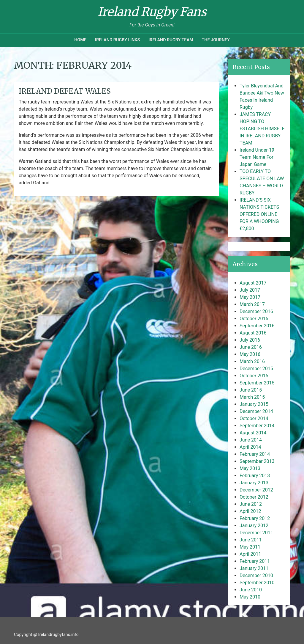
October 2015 (254, 376)
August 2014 (253, 433)
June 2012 (251, 504)
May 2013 (250, 468)
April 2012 (250, 511)
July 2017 (250, 290)
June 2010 (251, 590)
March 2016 (252, 361)
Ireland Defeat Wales (65, 91)
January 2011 (254, 568)
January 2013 (254, 483)
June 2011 (251, 540)
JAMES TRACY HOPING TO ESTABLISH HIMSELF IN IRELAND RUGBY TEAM (262, 129)
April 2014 (250, 447)
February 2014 (255, 454)
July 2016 (250, 340)
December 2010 (256, 575)
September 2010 (257, 583)
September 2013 (257, 461)
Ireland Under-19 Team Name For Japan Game (257, 157)
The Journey (216, 40)
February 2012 (255, 518)
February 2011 (255, 561)
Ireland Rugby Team (171, 40)
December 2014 (256, 411)
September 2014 (257, 426)
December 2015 (256, 369)
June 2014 (251, 440)
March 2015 (252, 397)
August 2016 (253, 333)
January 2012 (254, 526)
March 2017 (252, 304)
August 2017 (253, 283)
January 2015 (254, 404)
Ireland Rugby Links (118, 40)
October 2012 (254, 497)
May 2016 (250, 354)
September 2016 (257, 326)
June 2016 (251, 347)
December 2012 (256, 490)
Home (80, 40)
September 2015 (257, 383)
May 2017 (250, 297)
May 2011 (250, 547)
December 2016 (256, 311)
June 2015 (251, 390)
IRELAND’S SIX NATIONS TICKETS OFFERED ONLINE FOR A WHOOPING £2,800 (259, 214)
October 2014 (254, 418)
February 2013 (255, 476)
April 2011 (250, 554)
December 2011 (256, 533)
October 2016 (254, 319)
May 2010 (250, 597)
